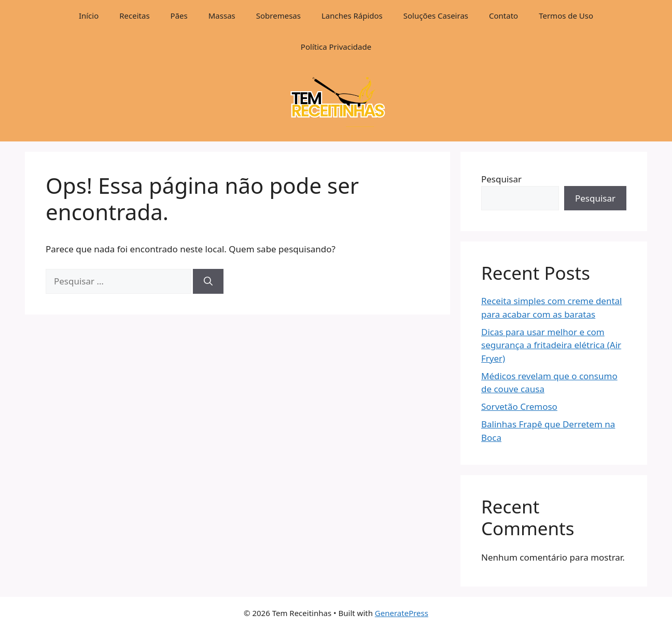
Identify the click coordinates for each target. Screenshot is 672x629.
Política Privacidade (336, 47)
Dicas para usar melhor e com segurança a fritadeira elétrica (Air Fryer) (551, 345)
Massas (222, 16)
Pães (179, 16)
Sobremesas (278, 16)
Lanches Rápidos (352, 16)
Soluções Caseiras (436, 16)
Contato (503, 16)
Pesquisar (501, 179)
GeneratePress (402, 613)
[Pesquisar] (208, 281)
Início (89, 16)
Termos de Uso (566, 16)
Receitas (134, 16)
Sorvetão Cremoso (519, 406)
